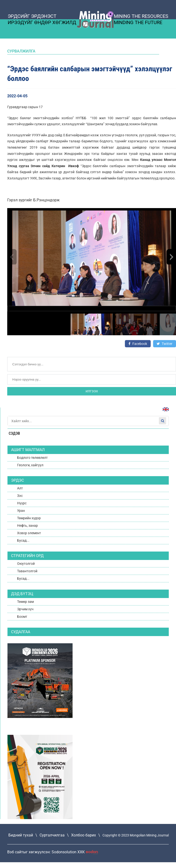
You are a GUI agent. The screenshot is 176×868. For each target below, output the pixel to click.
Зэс (20, 496)
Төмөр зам (25, 602)
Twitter (165, 344)
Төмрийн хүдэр (29, 518)
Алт (20, 488)
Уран (21, 511)
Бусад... (23, 540)
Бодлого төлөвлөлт (32, 458)
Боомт (22, 617)
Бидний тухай (21, 835)
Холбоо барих (84, 835)
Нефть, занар (27, 526)
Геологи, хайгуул (30, 465)
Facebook (138, 344)
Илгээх (92, 391)
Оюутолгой (26, 564)
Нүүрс (22, 503)
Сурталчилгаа (52, 835)
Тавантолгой (27, 571)
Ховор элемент (29, 533)
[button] (171, 257)
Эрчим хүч (25, 609)
